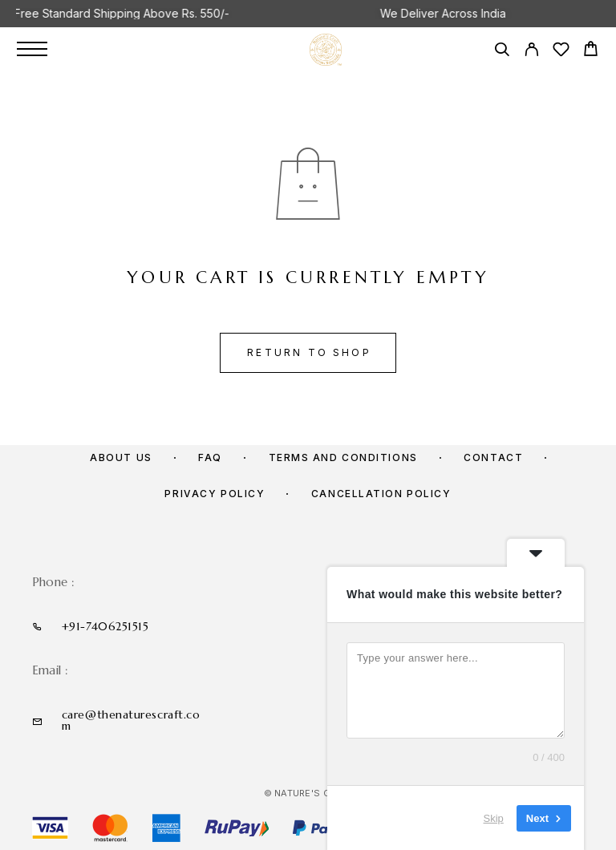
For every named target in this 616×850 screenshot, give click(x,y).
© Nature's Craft (309, 793)
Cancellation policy (381, 494)
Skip (494, 818)
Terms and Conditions (343, 457)
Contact (493, 457)
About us (121, 457)
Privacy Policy (215, 494)
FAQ (210, 457)
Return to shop (309, 352)
